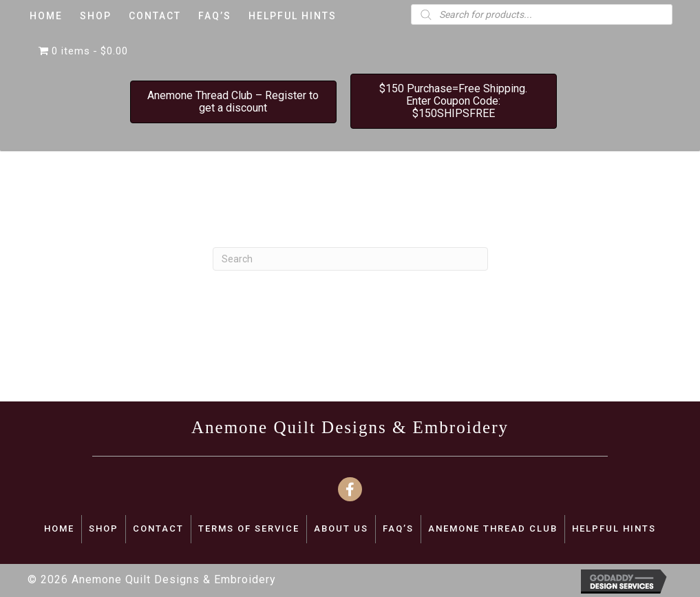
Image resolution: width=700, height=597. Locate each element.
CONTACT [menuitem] (158, 528)
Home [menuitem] (59, 528)
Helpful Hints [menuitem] (614, 528)
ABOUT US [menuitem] (341, 528)
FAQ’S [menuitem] (398, 528)
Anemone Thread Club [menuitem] (493, 528)
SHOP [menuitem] (104, 528)
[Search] (350, 259)
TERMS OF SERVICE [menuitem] (249, 528)
